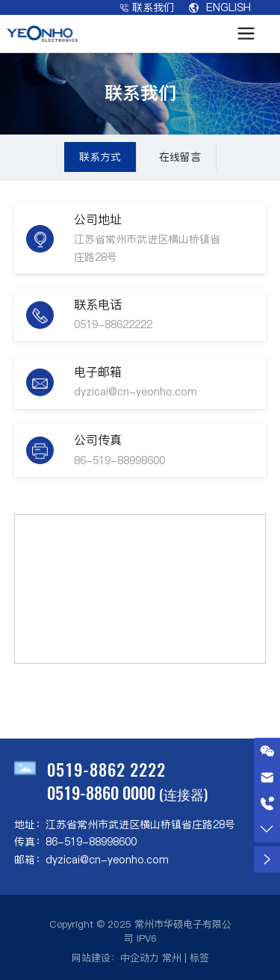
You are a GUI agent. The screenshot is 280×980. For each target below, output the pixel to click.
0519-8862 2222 (106, 769)
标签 (199, 958)
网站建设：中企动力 (115, 958)
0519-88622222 (113, 324)
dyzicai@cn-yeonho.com (136, 392)
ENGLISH (220, 7)
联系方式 (100, 157)
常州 (172, 958)
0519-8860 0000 (101, 792)
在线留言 (180, 157)
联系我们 (147, 7)
